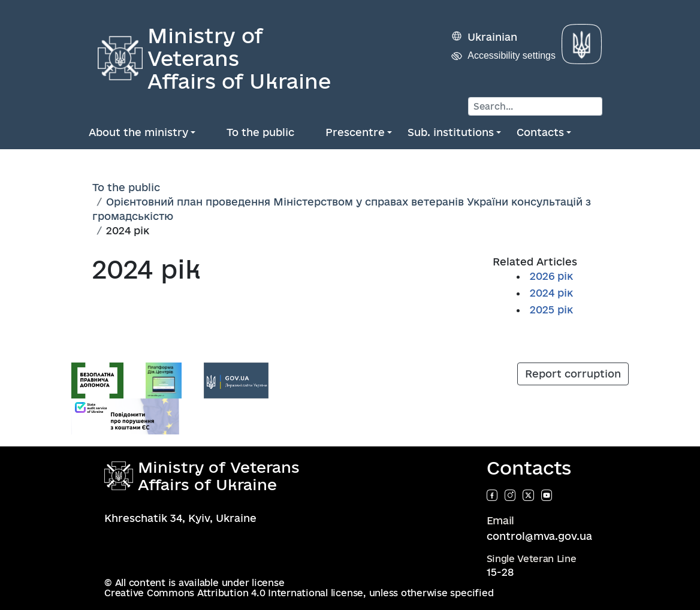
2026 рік (551, 276)
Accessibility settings (512, 55)
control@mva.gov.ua (539, 536)
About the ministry (138, 132)
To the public (260, 132)
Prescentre (355, 132)
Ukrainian (492, 37)
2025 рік (551, 309)
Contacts (540, 132)
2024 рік (551, 293)
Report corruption (573, 374)
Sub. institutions (451, 132)
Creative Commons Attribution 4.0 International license (234, 593)
